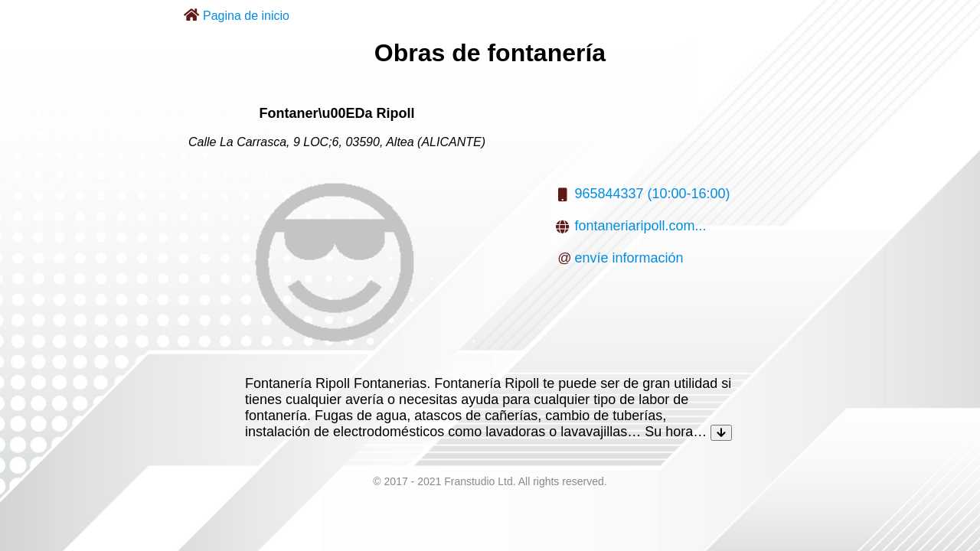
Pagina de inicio (246, 16)
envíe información (629, 258)
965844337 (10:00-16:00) (652, 194)
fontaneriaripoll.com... (640, 226)
